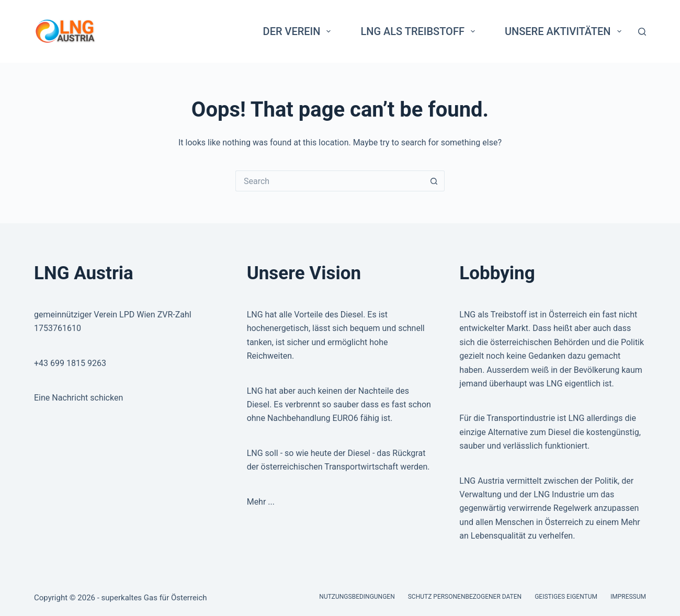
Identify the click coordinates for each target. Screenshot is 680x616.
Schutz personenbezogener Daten (465, 597)
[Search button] (434, 181)
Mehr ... (261, 502)
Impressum (628, 597)
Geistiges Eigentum (566, 597)
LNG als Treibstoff (420, 31)
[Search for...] (330, 181)
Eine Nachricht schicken (78, 398)
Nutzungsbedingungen (357, 597)
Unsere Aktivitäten (565, 31)
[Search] (642, 32)
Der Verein (299, 31)
